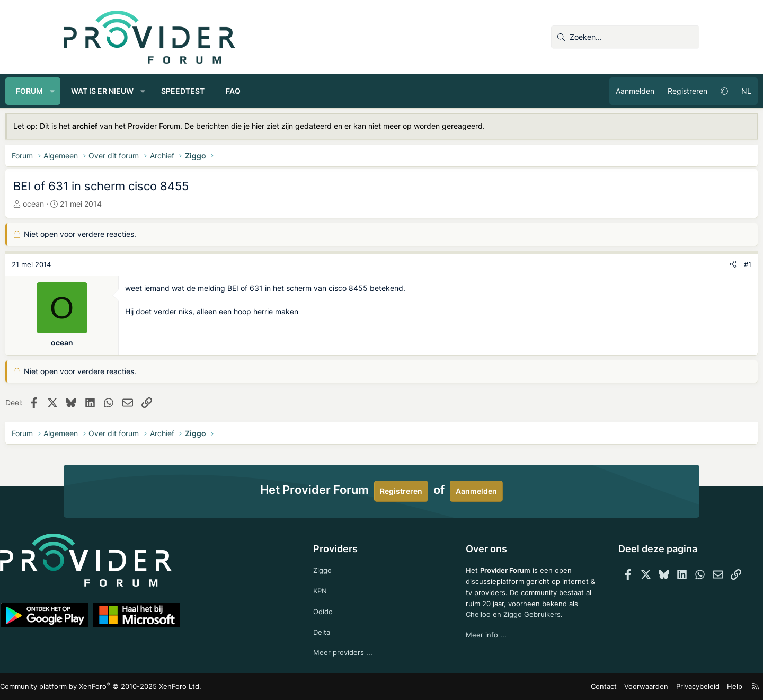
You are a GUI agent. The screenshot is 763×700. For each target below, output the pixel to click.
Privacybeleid (635, 686)
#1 (689, 264)
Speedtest (241, 91)
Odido (337, 609)
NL (688, 91)
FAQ (291, 91)
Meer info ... (473, 647)
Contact (549, 686)
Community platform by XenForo (157, 686)
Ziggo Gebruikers (521, 626)
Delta (335, 630)
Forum (88, 91)
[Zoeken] (625, 37)
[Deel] (675, 265)
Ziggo (336, 566)
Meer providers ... (357, 652)
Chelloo (465, 626)
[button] (111, 91)
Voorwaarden (588, 686)
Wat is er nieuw (161, 91)
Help (670, 686)
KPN (334, 587)
